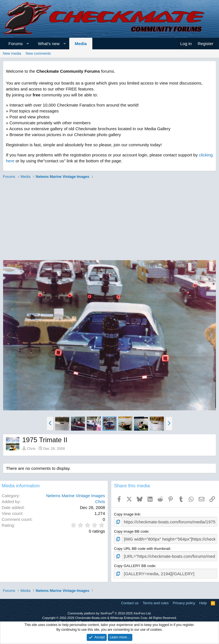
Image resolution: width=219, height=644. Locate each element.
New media (12, 53)
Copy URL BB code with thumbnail (142, 547)
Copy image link (127, 514)
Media (81, 44)
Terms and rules (156, 600)
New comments (38, 53)
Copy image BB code (131, 531)
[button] (28, 44)
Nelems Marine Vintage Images (76, 496)
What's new (49, 44)
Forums (16, 44)
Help (203, 600)
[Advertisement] (108, 220)
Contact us (130, 600)
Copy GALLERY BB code (135, 564)
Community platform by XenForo (109, 610)
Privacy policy (184, 600)
